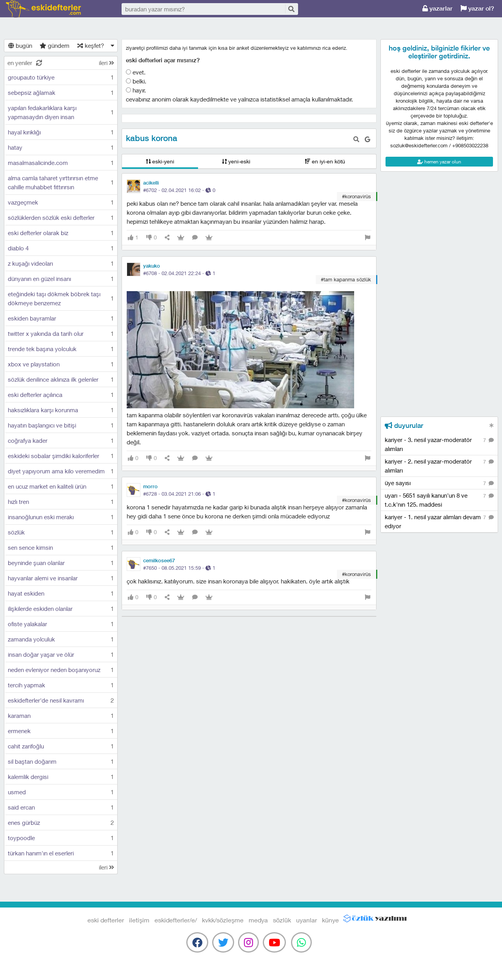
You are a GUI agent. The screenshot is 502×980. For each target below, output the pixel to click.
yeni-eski (236, 161)
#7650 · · (179, 568)
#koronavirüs (356, 196)
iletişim (139, 920)
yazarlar (437, 8)
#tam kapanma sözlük (346, 279)
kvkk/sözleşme (223, 920)
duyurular (404, 426)
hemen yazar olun (439, 162)
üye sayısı (439, 483)
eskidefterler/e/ (176, 920)
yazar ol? (477, 8)
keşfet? (91, 45)
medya (258, 920)
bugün (20, 45)
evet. (136, 72)
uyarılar (306, 920)
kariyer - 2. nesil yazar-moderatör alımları (439, 466)
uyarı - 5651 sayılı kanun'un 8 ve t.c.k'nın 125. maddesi (439, 500)
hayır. (136, 90)
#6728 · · (179, 494)
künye (330, 920)
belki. (136, 81)
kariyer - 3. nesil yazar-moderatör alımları (439, 444)
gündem (55, 45)
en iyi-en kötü (325, 161)
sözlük (282, 920)
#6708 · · (179, 273)
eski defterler (43, 9)
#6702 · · (179, 190)
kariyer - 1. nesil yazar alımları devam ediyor (439, 521)
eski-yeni (160, 161)
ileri (106, 63)
